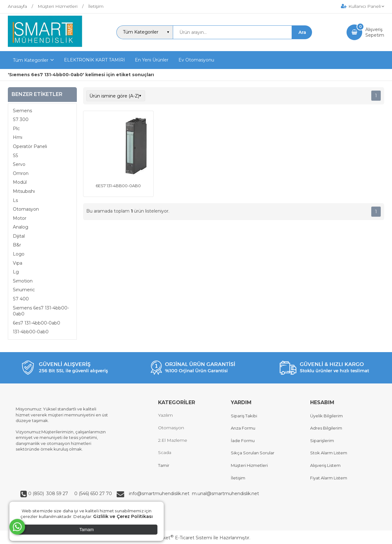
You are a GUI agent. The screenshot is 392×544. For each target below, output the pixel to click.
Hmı (18, 137)
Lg (16, 272)
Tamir (164, 465)
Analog (21, 227)
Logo (19, 254)
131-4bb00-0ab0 (31, 332)
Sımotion (23, 281)
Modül (20, 182)
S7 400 (21, 299)
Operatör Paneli (30, 146)
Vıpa (18, 263)
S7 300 (21, 119)
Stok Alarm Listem (329, 453)
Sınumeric (24, 290)
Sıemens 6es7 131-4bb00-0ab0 (41, 311)
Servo (19, 164)
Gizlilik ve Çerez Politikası (123, 516)
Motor (20, 218)
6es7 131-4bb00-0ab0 (37, 323)
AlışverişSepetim (375, 32)
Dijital (19, 236)
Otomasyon (26, 209)
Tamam (87, 530)
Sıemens (22, 111)
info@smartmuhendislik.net (160, 494)
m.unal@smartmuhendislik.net (225, 494)
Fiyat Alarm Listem (329, 478)
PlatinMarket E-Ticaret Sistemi (177, 538)
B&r (17, 245)
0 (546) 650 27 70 (93, 494)
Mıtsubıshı (24, 191)
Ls (15, 200)
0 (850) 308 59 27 (49, 494)
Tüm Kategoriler (31, 60)
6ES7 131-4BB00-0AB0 (118, 186)
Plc (16, 129)
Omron (21, 173)
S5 (15, 156)
